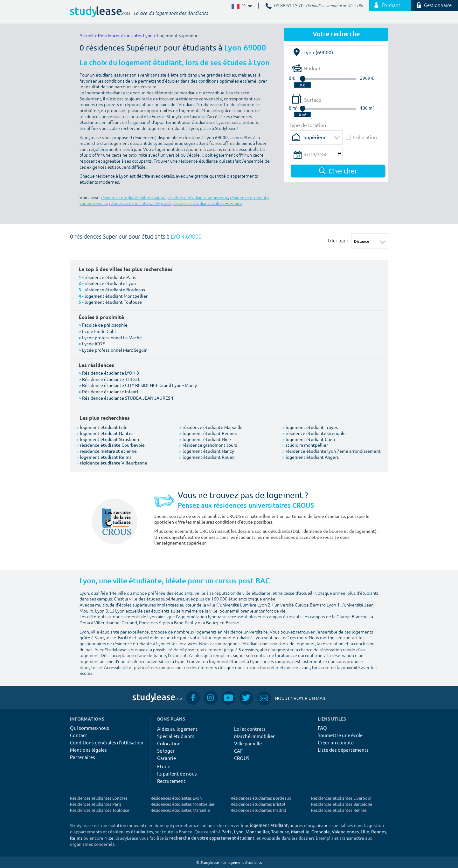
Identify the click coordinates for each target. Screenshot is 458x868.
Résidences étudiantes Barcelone (342, 804)
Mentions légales (88, 750)
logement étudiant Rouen (207, 457)
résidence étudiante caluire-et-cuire (207, 203)
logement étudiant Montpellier (116, 296)
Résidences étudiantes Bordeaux (261, 798)
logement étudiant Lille (102, 427)
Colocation (361, 137)
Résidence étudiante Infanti (110, 391)
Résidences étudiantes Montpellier (183, 804)
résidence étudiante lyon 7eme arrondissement (331, 451)
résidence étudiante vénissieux (198, 198)
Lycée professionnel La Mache (112, 337)
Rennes (379, 831)
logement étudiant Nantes (105, 433)
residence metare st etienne (107, 451)
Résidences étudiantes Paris (96, 804)
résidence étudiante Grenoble (314, 433)
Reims (76, 838)
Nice (109, 838)
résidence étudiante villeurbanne (133, 198)
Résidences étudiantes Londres (99, 798)
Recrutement (171, 781)
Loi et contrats (250, 729)
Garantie (167, 758)
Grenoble (321, 831)
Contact (79, 735)
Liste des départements (343, 750)
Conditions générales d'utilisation (107, 742)
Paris (226, 831)
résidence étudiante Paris (110, 277)
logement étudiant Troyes (310, 427)
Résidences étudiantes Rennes (339, 810)
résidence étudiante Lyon (110, 283)
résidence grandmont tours (208, 445)
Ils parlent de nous (177, 773)
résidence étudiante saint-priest (140, 203)
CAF (238, 751)
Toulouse (280, 831)
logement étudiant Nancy (207, 451)
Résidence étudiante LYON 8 (111, 373)
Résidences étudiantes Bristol (258, 804)
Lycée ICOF (94, 343)
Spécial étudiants (176, 736)
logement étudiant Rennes (208, 433)
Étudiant (387, 5)
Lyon (239, 831)
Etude (164, 766)
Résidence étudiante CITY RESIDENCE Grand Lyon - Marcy (139, 385)
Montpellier (257, 831)
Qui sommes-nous (90, 728)
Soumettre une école (340, 735)
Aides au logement (177, 729)
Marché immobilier (254, 736)
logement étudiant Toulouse (113, 302)
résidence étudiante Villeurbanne (112, 463)
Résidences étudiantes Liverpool (341, 798)
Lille (365, 831)
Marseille (300, 831)
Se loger (166, 751)
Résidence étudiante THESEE (111, 379)
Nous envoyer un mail (292, 698)
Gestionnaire (434, 5)
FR (241, 6)
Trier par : (338, 241)
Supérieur (315, 137)
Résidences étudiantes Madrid (258, 810)
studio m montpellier (305, 445)
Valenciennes (345, 831)
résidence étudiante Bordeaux (115, 289)
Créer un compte (336, 742)
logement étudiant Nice (205, 439)
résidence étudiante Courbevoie (111, 445)
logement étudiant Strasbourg (108, 439)
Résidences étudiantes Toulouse (100, 810)
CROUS (242, 758)
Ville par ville (248, 743)
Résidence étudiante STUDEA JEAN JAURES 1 (128, 398)
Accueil (87, 36)
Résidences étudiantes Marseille (180, 810)
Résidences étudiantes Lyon (125, 36)
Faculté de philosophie (105, 325)
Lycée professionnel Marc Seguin (115, 350)
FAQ (322, 728)
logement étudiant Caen (309, 439)
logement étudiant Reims (104, 457)
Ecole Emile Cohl (99, 331)
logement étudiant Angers (310, 457)
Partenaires (83, 757)
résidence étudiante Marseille (211, 427)
